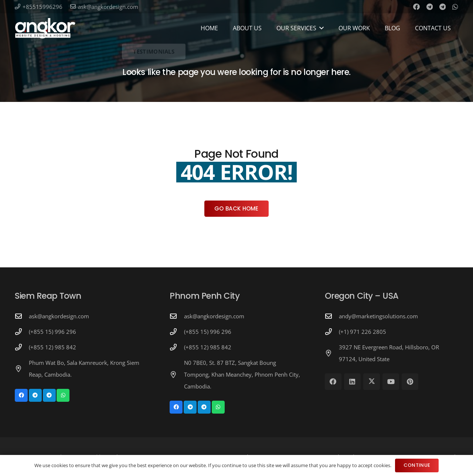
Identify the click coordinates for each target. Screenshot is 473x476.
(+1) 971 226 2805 (363, 332)
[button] (321, 28)
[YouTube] (391, 382)
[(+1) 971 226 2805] (332, 332)
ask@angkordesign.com (59, 316)
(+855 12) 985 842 (52, 347)
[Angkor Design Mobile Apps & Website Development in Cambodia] (45, 28)
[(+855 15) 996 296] (22, 332)
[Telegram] (430, 7)
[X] (372, 382)
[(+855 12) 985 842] (22, 347)
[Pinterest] (410, 382)
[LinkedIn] (352, 382)
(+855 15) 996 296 (52, 332)
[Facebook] (416, 7)
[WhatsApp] (455, 7)
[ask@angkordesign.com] (22, 316)
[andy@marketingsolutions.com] (332, 316)
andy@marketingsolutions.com (378, 316)
